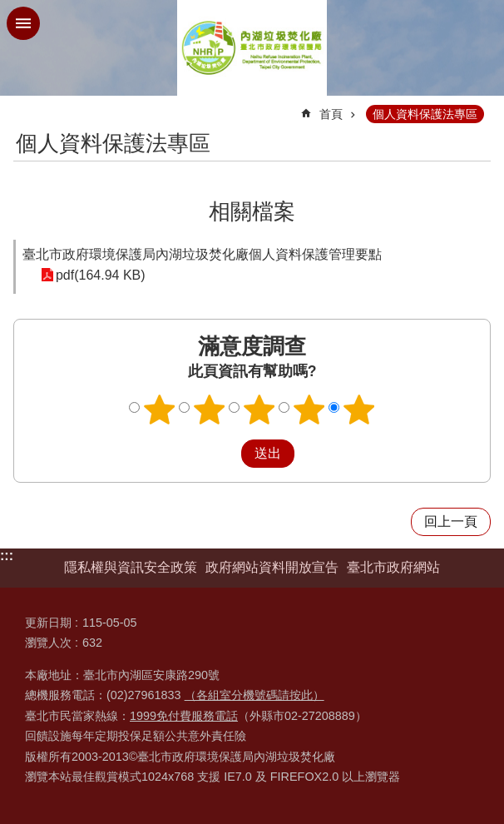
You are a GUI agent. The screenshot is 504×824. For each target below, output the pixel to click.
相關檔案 (252, 211)
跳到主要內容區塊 (9, 9)
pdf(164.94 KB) (99, 275)
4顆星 (309, 410)
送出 (225, 454)
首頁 (331, 114)
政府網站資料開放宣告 (272, 567)
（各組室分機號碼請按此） (254, 695)
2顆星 (210, 410)
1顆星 (160, 410)
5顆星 (359, 410)
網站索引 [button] (23, 23)
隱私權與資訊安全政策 (131, 567)
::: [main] (24, 107)
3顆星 (259, 410)
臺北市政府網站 (393, 567)
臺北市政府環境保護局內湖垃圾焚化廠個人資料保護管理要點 (202, 254)
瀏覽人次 (48, 643)
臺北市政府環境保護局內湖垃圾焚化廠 (252, 48)
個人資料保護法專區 (425, 114)
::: (7, 556)
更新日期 (48, 623)
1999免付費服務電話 (184, 716)
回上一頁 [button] (451, 521)
